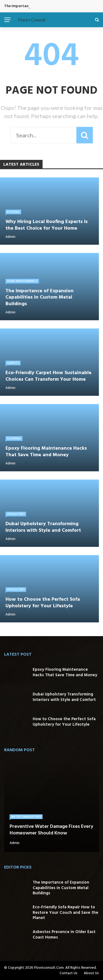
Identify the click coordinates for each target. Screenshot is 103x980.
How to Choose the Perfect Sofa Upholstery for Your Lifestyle (64, 722)
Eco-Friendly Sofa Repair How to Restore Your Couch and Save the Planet (66, 913)
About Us (91, 973)
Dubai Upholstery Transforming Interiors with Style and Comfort (64, 697)
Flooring (14, 438)
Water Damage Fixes (26, 817)
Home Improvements (22, 281)
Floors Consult (32, 20)
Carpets (13, 363)
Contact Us (69, 973)
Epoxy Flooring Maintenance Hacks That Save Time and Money (65, 672)
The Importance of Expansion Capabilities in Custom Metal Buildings (61, 888)
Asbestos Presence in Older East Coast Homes (64, 935)
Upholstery (16, 514)
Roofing (13, 212)
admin (10, 237)
